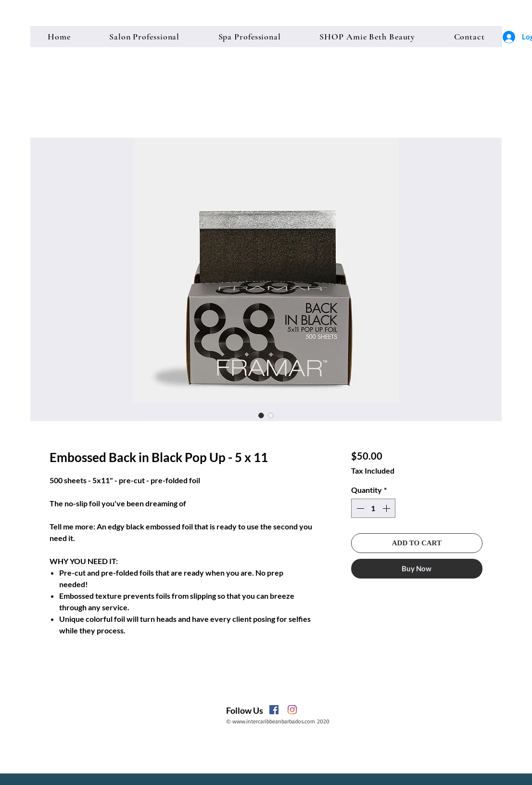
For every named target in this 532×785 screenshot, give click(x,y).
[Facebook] (274, 710)
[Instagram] (292, 710)
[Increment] (387, 508)
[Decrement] (359, 508)
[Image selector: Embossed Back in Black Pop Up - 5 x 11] (261, 415)
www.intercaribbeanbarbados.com (274, 721)
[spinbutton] (373, 508)
